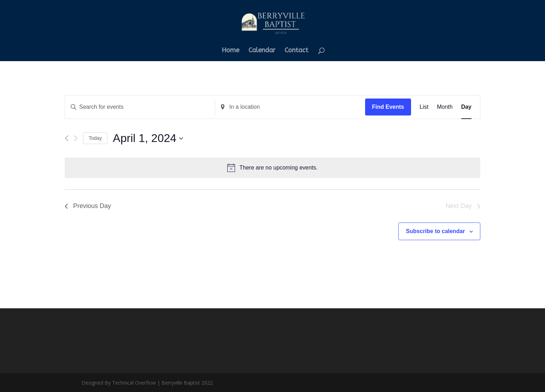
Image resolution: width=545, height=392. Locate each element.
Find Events (388, 107)
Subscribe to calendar (435, 231)
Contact (296, 51)
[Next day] (76, 138)
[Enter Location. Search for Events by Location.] (290, 107)
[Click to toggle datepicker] (148, 138)
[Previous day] (67, 138)
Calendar (262, 51)
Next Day (463, 206)
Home (230, 51)
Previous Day (88, 206)
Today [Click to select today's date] (95, 138)
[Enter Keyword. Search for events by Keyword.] (140, 107)
